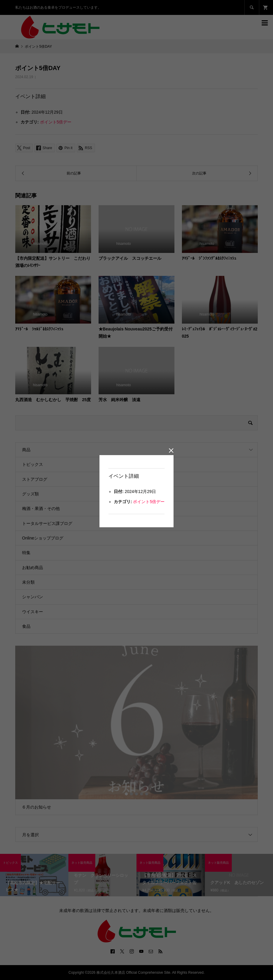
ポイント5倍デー (149, 502)
